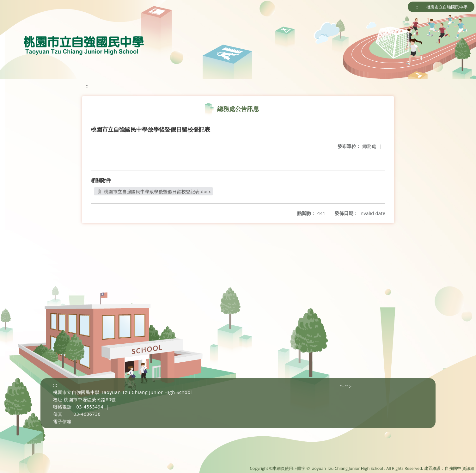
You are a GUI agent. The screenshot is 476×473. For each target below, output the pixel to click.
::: (416, 7)
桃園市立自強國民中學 (447, 7)
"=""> (346, 387)
